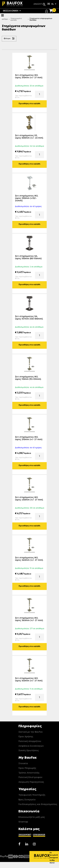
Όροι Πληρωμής (27, 768)
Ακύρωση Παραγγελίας (31, 782)
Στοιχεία (23, 764)
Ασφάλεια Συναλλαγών (31, 746)
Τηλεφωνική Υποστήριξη (32, 795)
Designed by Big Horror (54, 860)
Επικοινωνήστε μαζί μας (32, 817)
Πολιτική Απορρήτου (30, 741)
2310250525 (39, 835)
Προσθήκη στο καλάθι (30, 104)
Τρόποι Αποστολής (29, 773)
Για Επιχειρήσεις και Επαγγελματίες (38, 804)
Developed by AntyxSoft (54, 853)
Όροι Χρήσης (26, 737)
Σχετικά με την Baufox (30, 732)
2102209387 (25, 835)
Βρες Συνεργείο (27, 800)
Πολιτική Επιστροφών (30, 777)
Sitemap (23, 822)
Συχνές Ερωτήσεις (29, 751)
